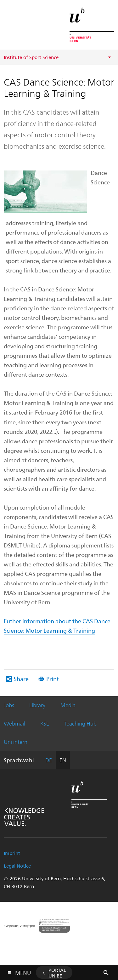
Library (37, 705)
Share (21, 679)
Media (68, 705)
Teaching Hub (80, 723)
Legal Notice (17, 866)
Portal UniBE (57, 973)
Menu (23, 971)
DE (49, 760)
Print (53, 679)
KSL (45, 723)
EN (63, 760)
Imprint (12, 853)
